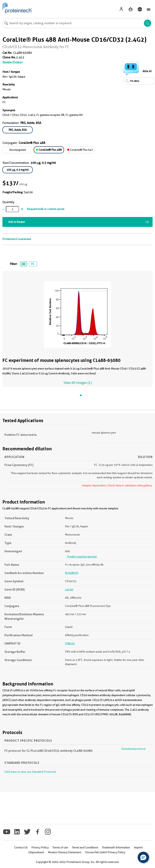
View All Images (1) (78, 383)
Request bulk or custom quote (46, 209)
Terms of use (60, 847)
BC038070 (72, 573)
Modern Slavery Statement (64, 852)
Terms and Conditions (85, 847)
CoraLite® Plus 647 (80, 150)
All (24, 264)
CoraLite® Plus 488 (49, 150)
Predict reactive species (82, 557)
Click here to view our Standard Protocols (30, 772)
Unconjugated (18, 150)
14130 (69, 589)
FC (33, 264)
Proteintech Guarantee (17, 239)
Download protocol (133, 749)
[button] (143, 857)
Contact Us (21, 847)
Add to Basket (17, 222)
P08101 (70, 643)
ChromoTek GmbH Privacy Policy (105, 852)
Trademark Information (116, 847)
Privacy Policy (40, 847)
